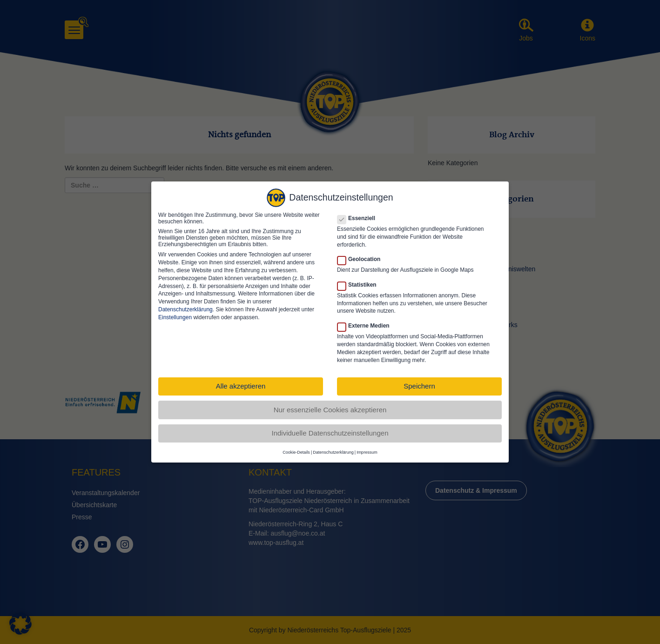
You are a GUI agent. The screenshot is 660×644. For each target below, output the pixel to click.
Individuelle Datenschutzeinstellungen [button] (330, 428)
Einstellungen (175, 313)
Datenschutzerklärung (185, 305)
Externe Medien (366, 321)
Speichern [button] (419, 381)
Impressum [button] (367, 448)
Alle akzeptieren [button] (241, 381)
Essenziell (359, 214)
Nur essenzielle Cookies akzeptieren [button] (330, 405)
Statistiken (360, 280)
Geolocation (362, 255)
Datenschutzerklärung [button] (333, 448)
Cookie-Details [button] (296, 448)
